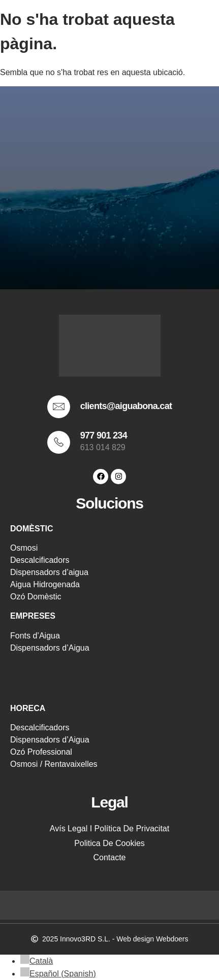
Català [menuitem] (41, 961)
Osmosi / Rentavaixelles (54, 764)
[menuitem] (37, 961)
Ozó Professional (41, 752)
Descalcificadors (40, 560)
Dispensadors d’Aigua (50, 648)
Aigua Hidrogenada (45, 584)
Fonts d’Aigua (35, 636)
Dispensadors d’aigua (49, 572)
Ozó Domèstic (36, 597)
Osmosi (24, 548)
